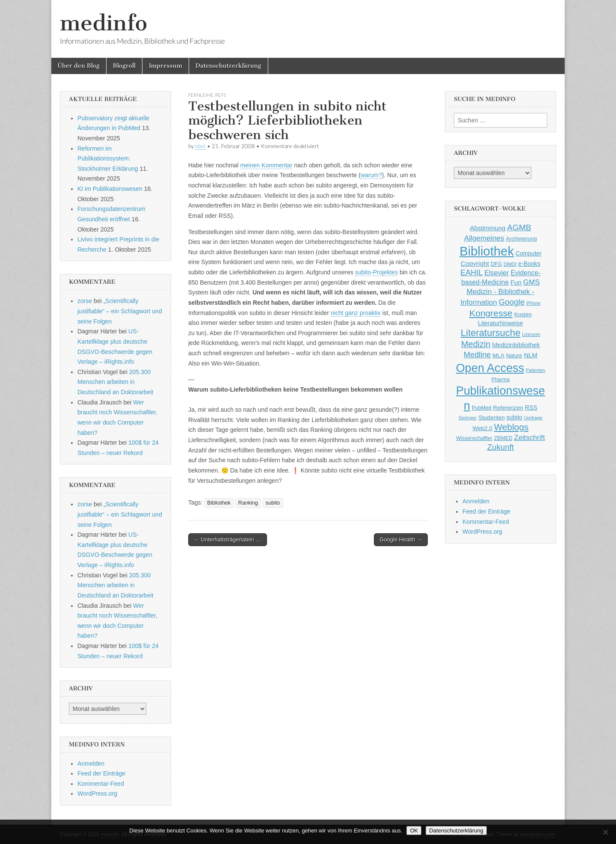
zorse (85, 301)
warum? (371, 175)
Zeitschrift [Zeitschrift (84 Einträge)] (530, 438)
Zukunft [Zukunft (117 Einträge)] (500, 447)
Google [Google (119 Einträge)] (512, 302)
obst (200, 146)
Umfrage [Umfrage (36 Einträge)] (533, 418)
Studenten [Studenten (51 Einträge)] (492, 418)
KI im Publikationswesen (110, 189)
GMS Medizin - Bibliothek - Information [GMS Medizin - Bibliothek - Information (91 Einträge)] (500, 292)
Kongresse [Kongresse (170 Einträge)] (491, 313)
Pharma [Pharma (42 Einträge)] (501, 380)
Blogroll (124, 66)
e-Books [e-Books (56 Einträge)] (529, 264)
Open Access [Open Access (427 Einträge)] (490, 368)
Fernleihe (201, 95)
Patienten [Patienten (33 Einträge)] (535, 370)
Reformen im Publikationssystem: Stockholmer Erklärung (108, 159)
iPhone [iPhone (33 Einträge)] (533, 303)
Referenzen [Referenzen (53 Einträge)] (508, 408)
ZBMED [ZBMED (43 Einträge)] (503, 438)
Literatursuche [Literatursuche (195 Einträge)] (490, 333)
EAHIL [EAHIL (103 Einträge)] (471, 273)
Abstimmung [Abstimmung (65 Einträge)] (487, 228)
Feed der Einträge (101, 773)
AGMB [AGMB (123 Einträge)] (519, 227)
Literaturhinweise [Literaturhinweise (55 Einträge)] (500, 323)
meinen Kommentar (266, 165)
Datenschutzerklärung (228, 66)
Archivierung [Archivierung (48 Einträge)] (522, 239)
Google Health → (401, 539)
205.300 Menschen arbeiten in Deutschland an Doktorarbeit (115, 382)
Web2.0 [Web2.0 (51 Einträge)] (483, 428)
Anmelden (91, 764)
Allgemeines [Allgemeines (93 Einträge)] (484, 238)
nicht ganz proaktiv (356, 313)
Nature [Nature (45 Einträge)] (514, 356)
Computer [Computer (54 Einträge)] (529, 254)
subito (273, 503)
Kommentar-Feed (101, 784)
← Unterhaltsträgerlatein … (228, 539)
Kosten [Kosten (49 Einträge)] (523, 314)
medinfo (104, 23)
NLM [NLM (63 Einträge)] (531, 355)
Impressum (166, 66)
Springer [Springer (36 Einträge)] (468, 418)
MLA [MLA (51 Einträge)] (498, 355)
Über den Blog (79, 66)
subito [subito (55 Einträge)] (514, 417)
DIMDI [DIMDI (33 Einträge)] (510, 264)
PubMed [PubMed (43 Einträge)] (482, 408)
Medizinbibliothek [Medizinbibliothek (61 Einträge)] (516, 345)
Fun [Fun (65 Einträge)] (516, 282)
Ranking (248, 503)
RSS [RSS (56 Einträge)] (531, 407)
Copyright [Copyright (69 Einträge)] (475, 263)
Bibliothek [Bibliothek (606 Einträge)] (487, 251)
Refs (221, 95)
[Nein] (605, 832)
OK (414, 831)
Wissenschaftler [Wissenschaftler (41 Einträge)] (474, 438)
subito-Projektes (376, 272)
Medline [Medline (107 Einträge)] (477, 355)
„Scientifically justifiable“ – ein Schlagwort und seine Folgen (120, 311)
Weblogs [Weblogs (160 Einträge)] (511, 427)
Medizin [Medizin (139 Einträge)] (476, 344)
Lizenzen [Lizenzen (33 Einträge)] (531, 334)
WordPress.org (97, 793)
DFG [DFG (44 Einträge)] (496, 264)
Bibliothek (219, 503)
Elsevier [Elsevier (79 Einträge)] (497, 273)
